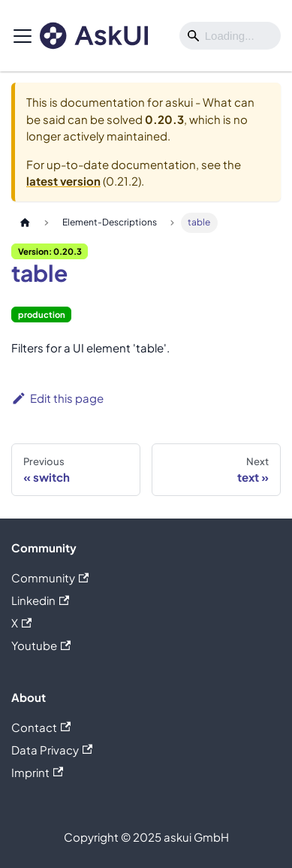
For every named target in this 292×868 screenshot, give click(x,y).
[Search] (230, 36)
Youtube (41, 645)
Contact (41, 727)
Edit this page (57, 398)
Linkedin (40, 600)
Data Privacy (52, 750)
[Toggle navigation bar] (23, 36)
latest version (63, 181)
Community (50, 578)
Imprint (37, 772)
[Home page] (25, 223)
